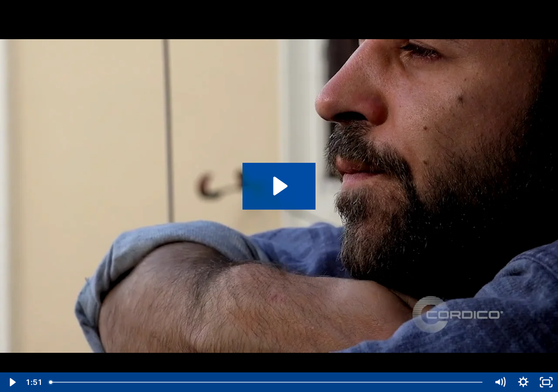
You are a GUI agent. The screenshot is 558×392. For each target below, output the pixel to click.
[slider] (267, 382)
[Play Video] (12, 382)
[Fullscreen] (546, 382)
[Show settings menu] (523, 382)
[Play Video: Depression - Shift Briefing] (279, 186)
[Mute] (500, 382)
